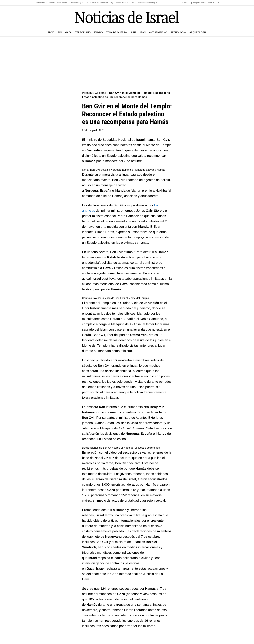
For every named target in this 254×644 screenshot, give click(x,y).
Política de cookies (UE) (125, 3)
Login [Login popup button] (186, 3)
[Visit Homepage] (127, 17)
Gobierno (100, 93)
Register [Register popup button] (196, 3)
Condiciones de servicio (45, 3)
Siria (133, 32)
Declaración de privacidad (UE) (71, 3)
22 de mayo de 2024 (93, 130)
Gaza (68, 32)
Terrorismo (83, 32)
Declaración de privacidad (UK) (99, 3)
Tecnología (178, 32)
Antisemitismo (158, 32)
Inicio (51, 32)
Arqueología (198, 32)
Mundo (98, 32)
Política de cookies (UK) (148, 3)
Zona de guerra (117, 32)
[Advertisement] (127, 64)
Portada (87, 93)
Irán (143, 32)
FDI (60, 32)
